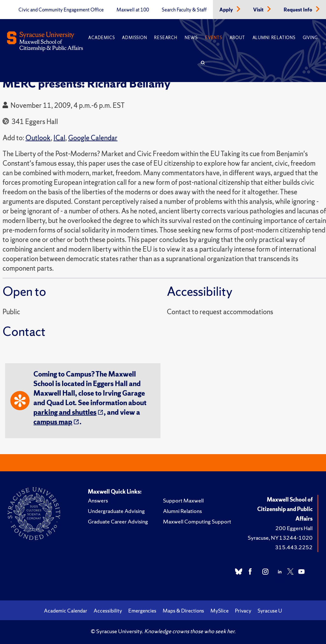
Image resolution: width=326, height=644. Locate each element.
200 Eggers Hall (294, 528)
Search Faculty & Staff (184, 10)
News (191, 38)
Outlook (38, 138)
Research (166, 38)
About (237, 38)
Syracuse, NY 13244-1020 (280, 538)
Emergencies (142, 611)
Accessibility (108, 611)
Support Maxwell (183, 500)
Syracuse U (270, 611)
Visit (259, 10)
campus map (53, 422)
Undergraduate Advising (116, 511)
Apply (227, 10)
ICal (59, 138)
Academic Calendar (66, 611)
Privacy (243, 611)
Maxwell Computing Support (197, 521)
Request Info (298, 10)
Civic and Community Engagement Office (61, 10)
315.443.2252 (294, 547)
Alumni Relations (274, 38)
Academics (101, 38)
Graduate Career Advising (118, 521)
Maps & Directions (183, 611)
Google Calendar (93, 138)
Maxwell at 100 (133, 10)
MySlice (220, 611)
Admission (134, 38)
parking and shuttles (65, 412)
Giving (310, 38)
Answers (98, 500)
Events (214, 38)
